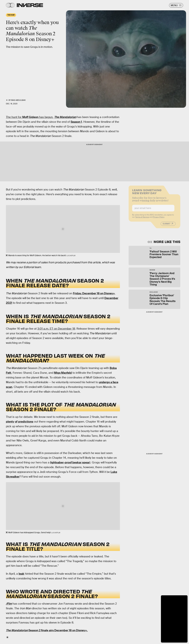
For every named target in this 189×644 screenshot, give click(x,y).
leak (21, 574)
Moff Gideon (30, 117)
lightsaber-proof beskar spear (70, 462)
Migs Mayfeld (63, 373)
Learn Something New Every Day (147, 193)
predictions (26, 422)
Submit (166, 225)
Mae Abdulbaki (18, 100)
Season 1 (76, 122)
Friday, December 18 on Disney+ (94, 293)
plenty (10, 422)
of (16, 422)
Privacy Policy (159, 219)
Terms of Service (142, 219)
